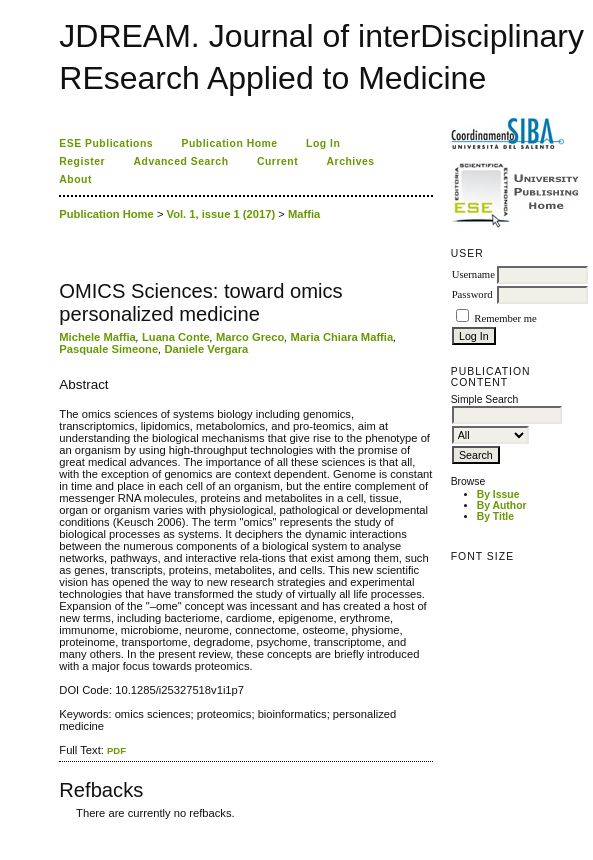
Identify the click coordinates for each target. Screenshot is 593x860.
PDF (116, 750)
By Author (502, 505)
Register (82, 161)
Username (473, 274)
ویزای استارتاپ (65, 827)
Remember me (505, 318)
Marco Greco (250, 337)
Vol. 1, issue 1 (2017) (221, 214)
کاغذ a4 (60, 827)
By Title (495, 516)
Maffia (304, 214)
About (75, 179)
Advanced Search (181, 161)
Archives (351, 161)
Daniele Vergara (206, 349)
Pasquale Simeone (108, 349)
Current (277, 161)
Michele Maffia (97, 337)
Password (472, 294)
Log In (323, 143)
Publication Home (230, 143)
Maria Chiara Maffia (342, 337)
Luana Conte (176, 337)
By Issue (498, 494)
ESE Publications (106, 143)
